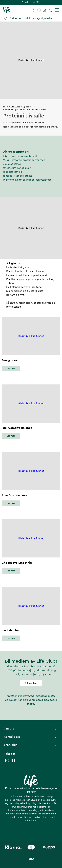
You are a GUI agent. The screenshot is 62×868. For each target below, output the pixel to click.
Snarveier (31, 745)
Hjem (6, 107)
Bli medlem (31, 683)
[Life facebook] (13, 762)
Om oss (31, 729)
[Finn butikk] (33, 10)
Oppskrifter (28, 107)
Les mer (11, 368)
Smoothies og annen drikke (16, 110)
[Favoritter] (39, 10)
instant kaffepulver (19, 168)
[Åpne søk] (33, 18)
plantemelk (15, 172)
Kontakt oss (31, 737)
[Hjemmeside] (7, 10)
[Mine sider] (45, 10)
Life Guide (15, 107)
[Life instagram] (7, 762)
